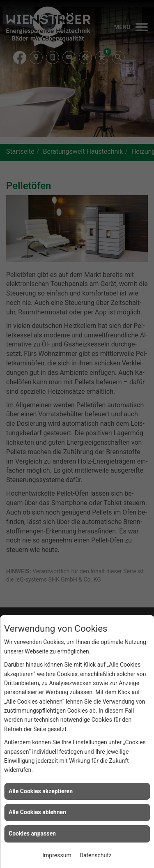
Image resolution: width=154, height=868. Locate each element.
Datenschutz (96, 855)
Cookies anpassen (32, 833)
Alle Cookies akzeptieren (41, 791)
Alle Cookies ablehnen (37, 812)
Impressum (57, 855)
